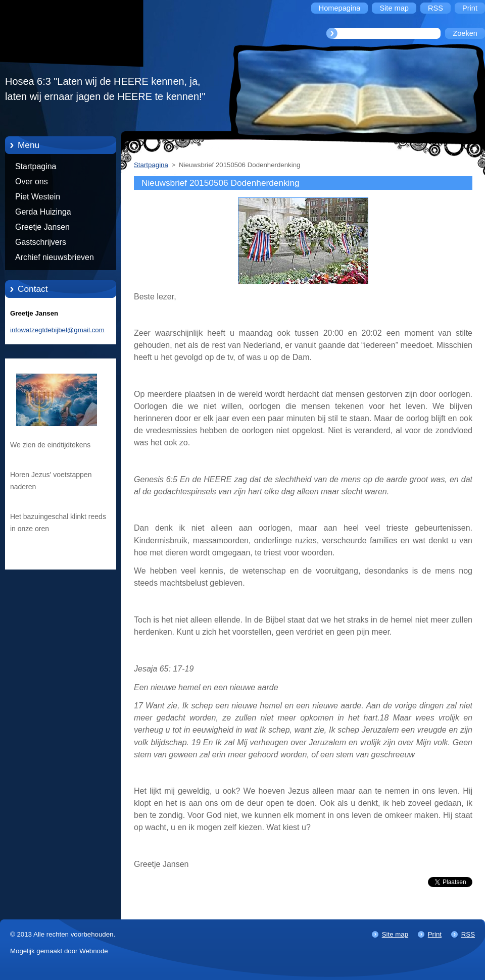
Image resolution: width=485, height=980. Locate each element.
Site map (395, 934)
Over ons (32, 182)
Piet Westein (38, 197)
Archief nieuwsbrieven (55, 257)
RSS (468, 934)
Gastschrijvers (41, 242)
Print (435, 934)
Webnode (94, 951)
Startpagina (36, 166)
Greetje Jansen (42, 227)
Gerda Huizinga (43, 212)
